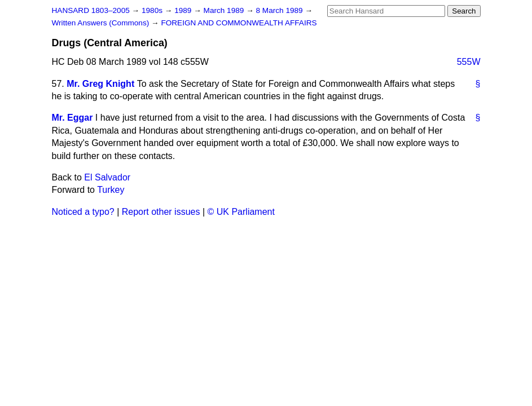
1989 (184, 10)
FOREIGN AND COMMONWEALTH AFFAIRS (239, 23)
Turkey (111, 190)
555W (469, 62)
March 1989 (225, 10)
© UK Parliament (241, 212)
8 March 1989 (281, 10)
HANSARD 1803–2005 (91, 10)
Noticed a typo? (83, 212)
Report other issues (161, 212)
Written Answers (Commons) (102, 23)
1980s (153, 10)
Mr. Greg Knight (100, 84)
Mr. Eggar (72, 118)
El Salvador (107, 177)
